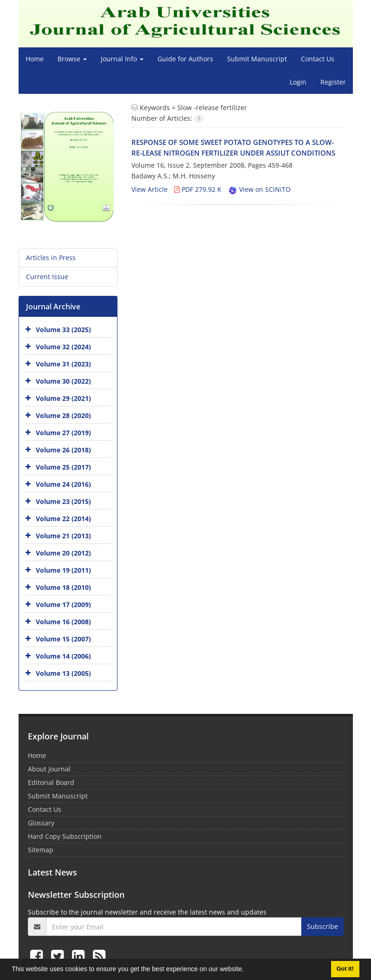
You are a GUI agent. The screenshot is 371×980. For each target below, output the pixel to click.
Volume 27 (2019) (63, 432)
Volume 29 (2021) (63, 398)
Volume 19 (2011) (63, 570)
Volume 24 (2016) (63, 484)
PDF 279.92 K (198, 189)
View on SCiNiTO (259, 189)
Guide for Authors (185, 59)
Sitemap (41, 850)
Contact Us (318, 59)
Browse (72, 59)
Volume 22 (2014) (63, 518)
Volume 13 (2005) (63, 673)
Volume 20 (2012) (63, 552)
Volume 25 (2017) (63, 467)
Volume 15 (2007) (63, 638)
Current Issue (47, 277)
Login (298, 82)
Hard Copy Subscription (65, 836)
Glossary (41, 823)
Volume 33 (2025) (63, 329)
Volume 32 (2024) (63, 346)
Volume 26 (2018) (63, 449)
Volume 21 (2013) (63, 535)
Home (35, 59)
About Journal (49, 769)
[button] (247, 970)
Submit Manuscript (257, 59)
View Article (150, 189)
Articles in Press (51, 258)
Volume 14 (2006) (63, 656)
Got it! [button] (345, 969)
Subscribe (322, 926)
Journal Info (122, 59)
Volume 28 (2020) (63, 415)
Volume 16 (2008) (63, 621)
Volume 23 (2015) (63, 501)
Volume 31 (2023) (63, 363)
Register (333, 82)
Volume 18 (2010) (63, 587)
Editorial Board (51, 782)
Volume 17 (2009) (63, 604)
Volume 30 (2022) (63, 381)
